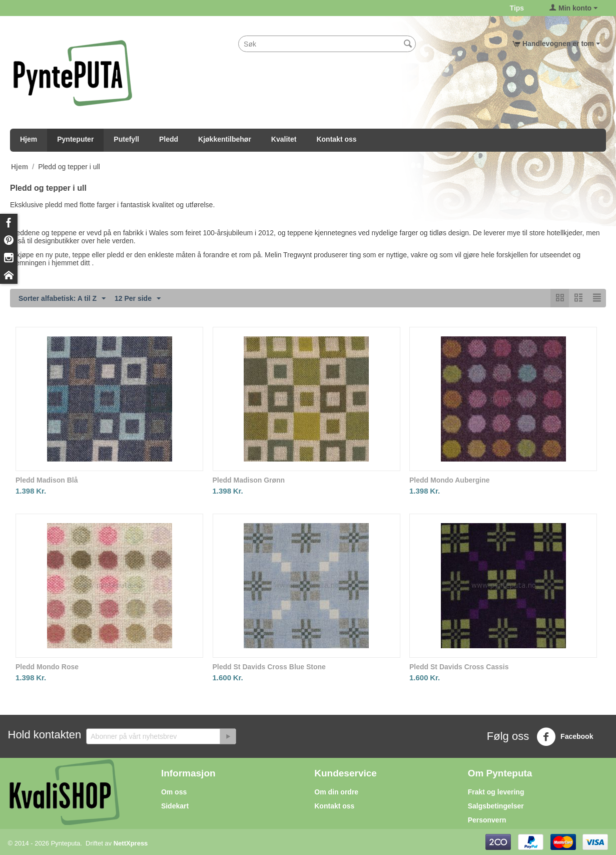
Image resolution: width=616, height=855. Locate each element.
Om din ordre (336, 792)
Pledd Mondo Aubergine (449, 480)
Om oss (174, 792)
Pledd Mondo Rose (47, 667)
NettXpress (131, 843)
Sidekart (175, 806)
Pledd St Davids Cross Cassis (459, 667)
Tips (517, 8)
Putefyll (126, 139)
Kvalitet (284, 139)
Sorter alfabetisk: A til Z (62, 299)
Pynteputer (75, 139)
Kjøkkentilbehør (225, 139)
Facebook (565, 737)
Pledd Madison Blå (47, 480)
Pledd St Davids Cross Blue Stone (269, 667)
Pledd (169, 139)
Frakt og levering (496, 792)
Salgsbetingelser (496, 806)
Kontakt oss (336, 139)
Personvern (487, 820)
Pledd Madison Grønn (249, 480)
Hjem (29, 139)
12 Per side (138, 299)
